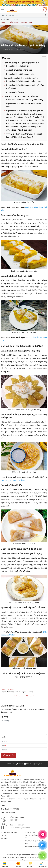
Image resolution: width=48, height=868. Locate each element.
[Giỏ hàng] (44, 10)
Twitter (19, 764)
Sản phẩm (4, 839)
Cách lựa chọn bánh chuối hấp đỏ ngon (21, 96)
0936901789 (14, 809)
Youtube (28, 764)
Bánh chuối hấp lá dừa (16, 92)
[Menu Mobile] (2, 10)
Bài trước (19, 696)
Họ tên (4, 737)
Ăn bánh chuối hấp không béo (19, 70)
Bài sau (30, 696)
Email (3, 746)
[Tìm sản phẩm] (22, 15)
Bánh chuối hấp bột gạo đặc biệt (20, 74)
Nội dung (5, 717)
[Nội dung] (24, 727)
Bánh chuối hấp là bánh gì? (18, 66)
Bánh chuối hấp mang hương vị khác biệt (22, 63)
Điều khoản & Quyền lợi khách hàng (35, 842)
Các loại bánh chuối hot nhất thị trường (21, 78)
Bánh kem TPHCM (32, 791)
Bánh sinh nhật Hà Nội (19, 793)
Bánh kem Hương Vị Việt (21, 857)
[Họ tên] (24, 741)
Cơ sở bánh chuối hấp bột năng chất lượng (25, 100)
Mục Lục (21, 58)
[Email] (24, 750)
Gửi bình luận (9, 755)
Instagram (37, 764)
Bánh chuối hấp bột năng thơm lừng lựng (24, 81)
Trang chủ (4, 835)
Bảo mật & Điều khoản (33, 847)
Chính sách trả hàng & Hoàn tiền (35, 837)
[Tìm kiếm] (45, 15)
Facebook (11, 764)
